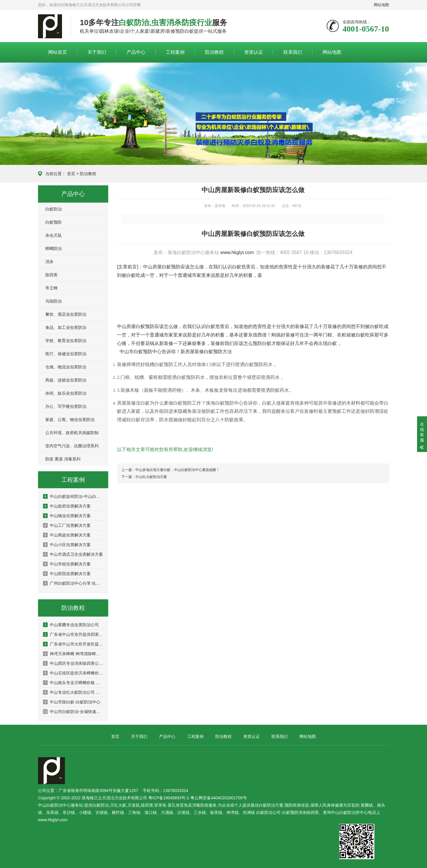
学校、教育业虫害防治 (66, 341)
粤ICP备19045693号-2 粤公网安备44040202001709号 (198, 798)
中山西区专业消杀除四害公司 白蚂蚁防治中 (73, 663)
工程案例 (175, 52)
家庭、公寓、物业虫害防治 (70, 420)
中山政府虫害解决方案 (67, 506)
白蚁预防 (54, 222)
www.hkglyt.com (237, 252)
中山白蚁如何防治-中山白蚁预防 (73, 496)
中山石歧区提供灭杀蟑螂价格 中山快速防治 (73, 673)
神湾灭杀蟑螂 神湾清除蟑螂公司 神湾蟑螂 (73, 654)
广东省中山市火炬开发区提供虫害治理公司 (73, 644)
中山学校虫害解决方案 (67, 564)
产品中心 (136, 52)
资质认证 (254, 52)
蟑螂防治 (54, 249)
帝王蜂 (51, 288)
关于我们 (97, 52)
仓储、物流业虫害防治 (66, 367)
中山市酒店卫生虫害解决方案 (73, 554)
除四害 (51, 275)
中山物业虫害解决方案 (67, 516)
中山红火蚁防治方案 (151, 477)
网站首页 (58, 52)
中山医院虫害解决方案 (67, 574)
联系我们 (293, 52)
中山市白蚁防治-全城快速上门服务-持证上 (73, 712)
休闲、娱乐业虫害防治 (66, 393)
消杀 (49, 262)
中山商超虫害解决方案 (67, 535)
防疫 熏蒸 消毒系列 (63, 459)
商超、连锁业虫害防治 (66, 380)
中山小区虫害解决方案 (67, 545)
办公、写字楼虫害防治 (66, 406)
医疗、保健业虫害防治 (66, 354)
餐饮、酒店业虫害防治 (66, 314)
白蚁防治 (54, 209)
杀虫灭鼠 (54, 235)
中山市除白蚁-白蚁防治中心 (72, 702)
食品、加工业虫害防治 (66, 327)
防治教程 (214, 52)
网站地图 (381, 5)
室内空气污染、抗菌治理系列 (72, 446)
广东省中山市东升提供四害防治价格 (73, 634)
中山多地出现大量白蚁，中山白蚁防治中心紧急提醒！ (178, 470)
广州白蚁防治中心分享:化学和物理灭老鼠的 (73, 583)
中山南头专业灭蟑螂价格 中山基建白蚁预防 (73, 683)
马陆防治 (54, 301)
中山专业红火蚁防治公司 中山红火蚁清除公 (73, 692)
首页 (71, 174)
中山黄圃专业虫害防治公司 (71, 625)
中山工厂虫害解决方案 (67, 525)
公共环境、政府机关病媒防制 (72, 433)
